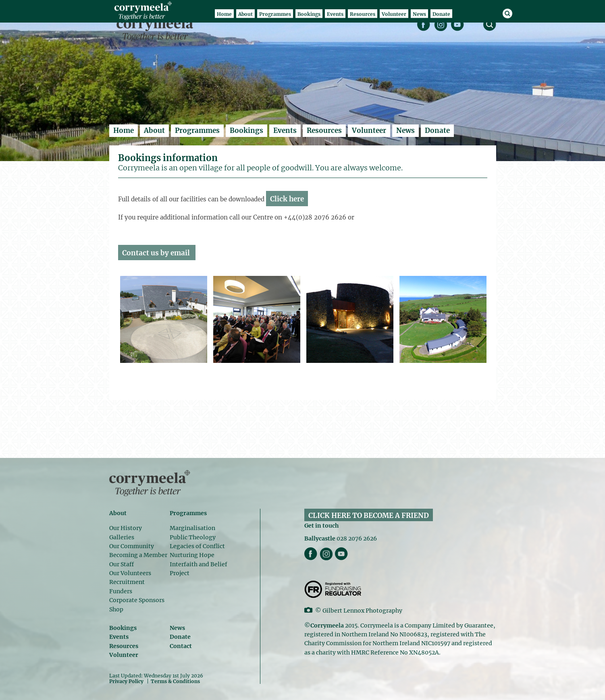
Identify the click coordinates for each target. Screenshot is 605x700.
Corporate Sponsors (137, 600)
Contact (181, 646)
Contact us (140, 253)
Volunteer (369, 130)
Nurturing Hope (192, 555)
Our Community (132, 546)
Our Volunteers (130, 573)
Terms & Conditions (175, 681)
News (405, 130)
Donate (437, 130)
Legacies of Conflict (197, 546)
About (154, 130)
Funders (121, 591)
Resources (324, 130)
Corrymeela (157, 29)
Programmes (197, 130)
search (490, 25)
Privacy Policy (126, 681)
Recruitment (127, 582)
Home (124, 130)
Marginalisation (192, 528)
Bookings (246, 130)
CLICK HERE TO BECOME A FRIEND (369, 516)
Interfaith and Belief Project (199, 569)
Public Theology (193, 537)
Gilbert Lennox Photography (362, 611)
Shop (116, 609)
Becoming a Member (138, 555)
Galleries (122, 537)
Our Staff (122, 564)
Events (285, 130)
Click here (287, 199)
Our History (126, 528)
